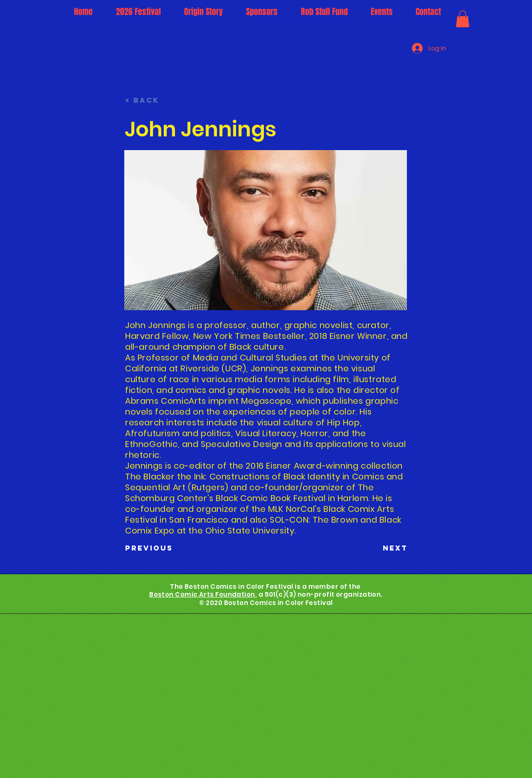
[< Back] (153, 101)
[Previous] (153, 548)
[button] (463, 19)
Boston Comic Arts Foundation (202, 594)
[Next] (387, 548)
